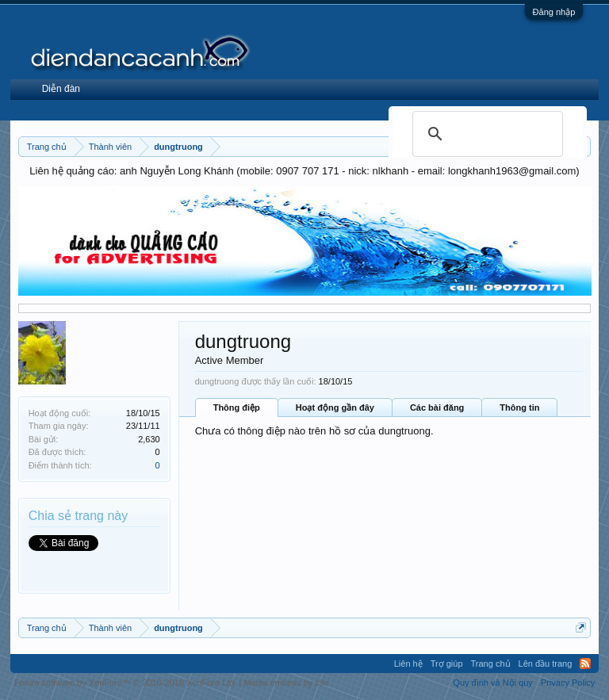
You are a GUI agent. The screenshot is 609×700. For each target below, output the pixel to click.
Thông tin (519, 407)
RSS (585, 664)
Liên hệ (408, 664)
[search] (485, 134)
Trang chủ (491, 664)
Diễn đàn (61, 89)
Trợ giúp (447, 664)
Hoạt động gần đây (335, 407)
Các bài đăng (437, 407)
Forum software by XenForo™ (126, 683)
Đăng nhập (554, 12)
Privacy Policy (568, 683)
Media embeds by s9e (286, 683)
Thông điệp (237, 407)
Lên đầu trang (546, 664)
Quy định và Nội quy (493, 683)
